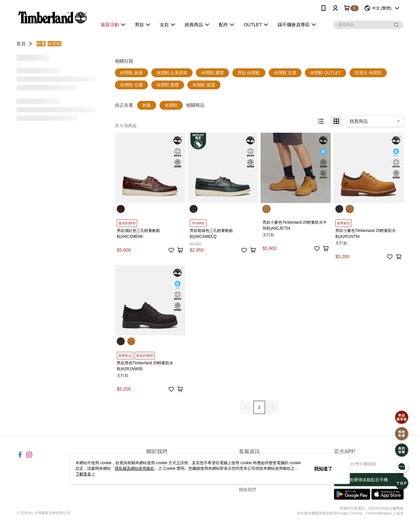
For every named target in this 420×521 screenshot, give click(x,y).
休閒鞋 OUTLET (325, 73)
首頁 (21, 44)
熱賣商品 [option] (359, 121)
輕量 (41, 44)
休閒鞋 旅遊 (131, 73)
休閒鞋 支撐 (285, 73)
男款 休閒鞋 (249, 73)
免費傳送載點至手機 (369, 480)
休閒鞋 (54, 44)
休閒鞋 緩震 (204, 85)
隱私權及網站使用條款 (135, 468)
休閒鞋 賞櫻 (168, 85)
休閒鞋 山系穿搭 (172, 73)
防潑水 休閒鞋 (368, 73)
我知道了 (323, 469)
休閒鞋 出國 (131, 85)
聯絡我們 (247, 490)
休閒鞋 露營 (212, 73)
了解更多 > (85, 474)
